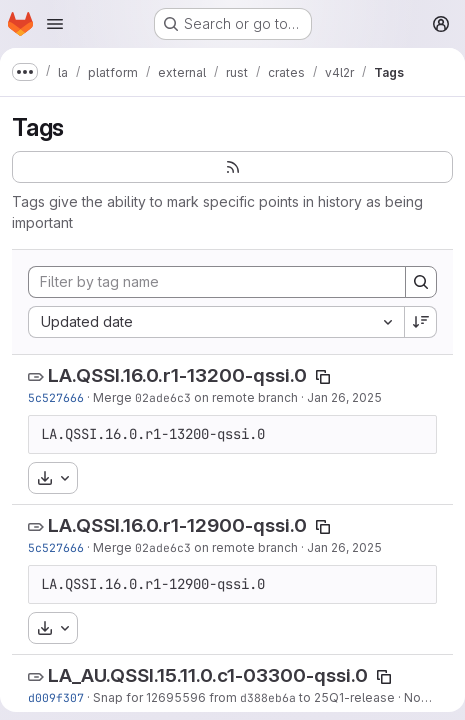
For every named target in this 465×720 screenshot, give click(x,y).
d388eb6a (268, 697)
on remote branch (244, 397)
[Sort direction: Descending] (421, 322)
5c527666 (56, 397)
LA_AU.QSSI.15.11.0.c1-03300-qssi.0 (208, 675)
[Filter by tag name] (217, 282)
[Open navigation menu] (55, 24)
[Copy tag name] (323, 377)
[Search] (421, 282)
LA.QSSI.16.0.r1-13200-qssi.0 (177, 375)
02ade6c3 (163, 397)
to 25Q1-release (345, 697)
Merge (114, 397)
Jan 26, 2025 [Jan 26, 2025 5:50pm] (344, 397)
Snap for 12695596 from (166, 697)
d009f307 (56, 697)
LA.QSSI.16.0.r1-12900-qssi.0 (177, 525)
